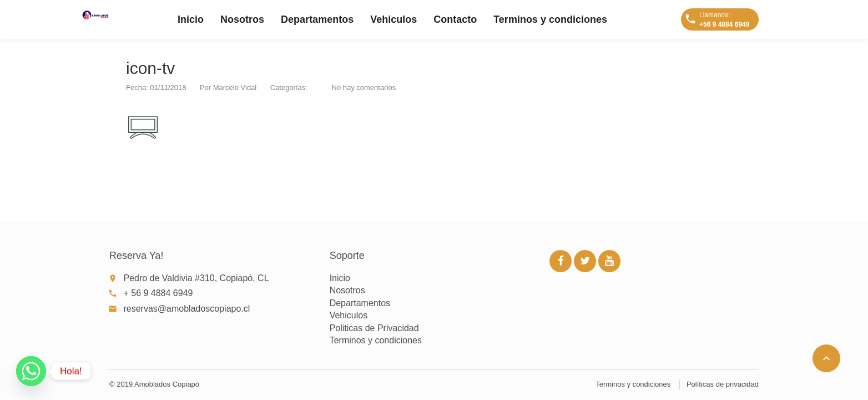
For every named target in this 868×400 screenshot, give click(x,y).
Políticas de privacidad (723, 384)
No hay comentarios (364, 87)
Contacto (455, 19)
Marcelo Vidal (235, 87)
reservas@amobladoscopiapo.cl (186, 309)
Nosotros (242, 19)
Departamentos (317, 19)
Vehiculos (393, 19)
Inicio (191, 19)
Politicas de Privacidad (374, 328)
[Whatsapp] (31, 371)
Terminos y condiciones (550, 19)
